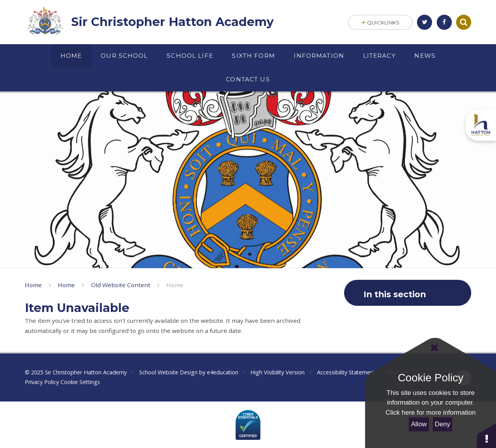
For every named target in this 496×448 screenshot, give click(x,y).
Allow (419, 424)
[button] (486, 435)
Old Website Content (121, 285)
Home (33, 285)
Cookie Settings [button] (80, 382)
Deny (443, 424)
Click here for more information (431, 413)
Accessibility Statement (346, 372)
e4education (223, 372)
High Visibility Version (277, 372)
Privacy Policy (42, 382)
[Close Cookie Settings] (434, 348)
